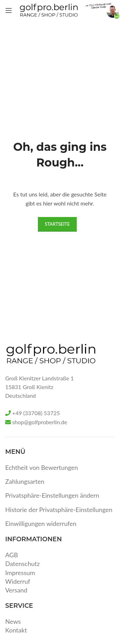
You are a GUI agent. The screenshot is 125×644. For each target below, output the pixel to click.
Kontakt (16, 630)
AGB (12, 555)
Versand (16, 590)
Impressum (20, 573)
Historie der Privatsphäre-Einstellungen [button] (59, 510)
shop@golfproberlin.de (40, 422)
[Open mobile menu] (9, 10)
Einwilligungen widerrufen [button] (41, 523)
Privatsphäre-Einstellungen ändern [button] (52, 495)
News (13, 621)
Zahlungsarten (25, 481)
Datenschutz (22, 564)
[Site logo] (49, 10)
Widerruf (18, 581)
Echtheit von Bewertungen (42, 467)
